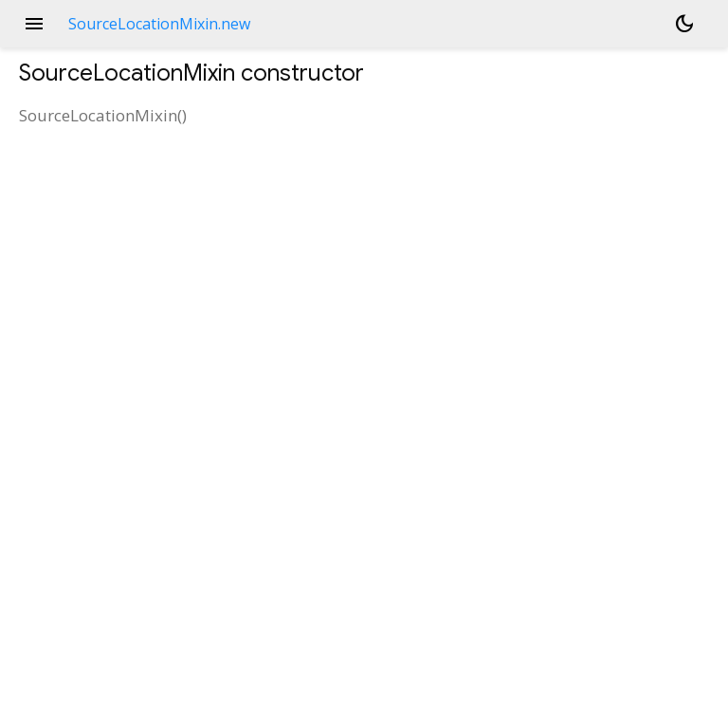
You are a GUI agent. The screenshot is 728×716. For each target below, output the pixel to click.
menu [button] (34, 24)
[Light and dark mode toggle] (684, 24)
